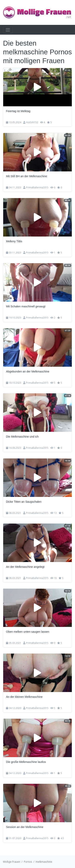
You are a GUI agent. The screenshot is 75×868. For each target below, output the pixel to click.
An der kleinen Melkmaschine (24, 697)
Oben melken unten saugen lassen (28, 632)
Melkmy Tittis (14, 241)
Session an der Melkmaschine (25, 827)
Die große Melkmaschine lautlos (26, 762)
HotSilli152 (32, 122)
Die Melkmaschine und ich (22, 437)
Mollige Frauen (12, 862)
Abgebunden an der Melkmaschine (28, 371)
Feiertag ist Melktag (18, 111)
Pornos (28, 862)
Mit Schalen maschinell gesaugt (26, 306)
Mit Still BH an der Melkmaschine (26, 176)
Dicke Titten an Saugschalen (24, 502)
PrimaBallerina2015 (37, 187)
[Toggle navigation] (8, 30)
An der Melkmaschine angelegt (25, 567)
